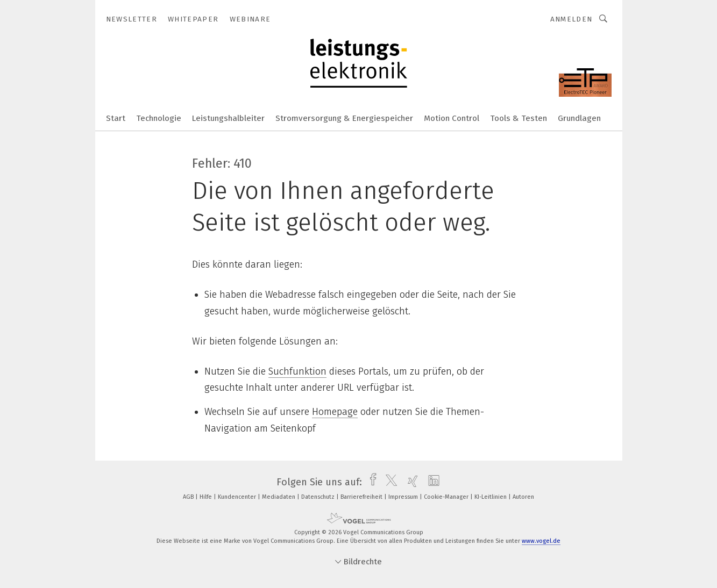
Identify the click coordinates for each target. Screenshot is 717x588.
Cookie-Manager (447, 497)
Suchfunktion (297, 371)
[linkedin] (431, 482)
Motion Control (452, 118)
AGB (189, 497)
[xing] (410, 482)
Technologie (159, 118)
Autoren (523, 497)
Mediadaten (279, 497)
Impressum (404, 497)
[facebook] (370, 482)
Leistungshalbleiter (228, 118)
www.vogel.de (541, 541)
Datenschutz (319, 497)
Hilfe (207, 497)
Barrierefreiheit (362, 497)
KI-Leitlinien (491, 497)
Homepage (335, 412)
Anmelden (572, 19)
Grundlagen (579, 118)
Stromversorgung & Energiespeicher (344, 118)
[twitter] (389, 482)
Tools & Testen (519, 118)
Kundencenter (238, 497)
